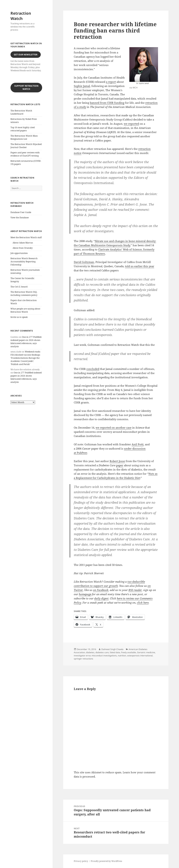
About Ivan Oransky (23, 248)
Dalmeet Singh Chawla (112, 649)
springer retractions (83, 659)
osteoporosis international (140, 656)
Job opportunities (19, 253)
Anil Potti (138, 444)
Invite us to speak (19, 317)
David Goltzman (84, 262)
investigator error (82, 656)
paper (120, 465)
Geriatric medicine (146, 652)
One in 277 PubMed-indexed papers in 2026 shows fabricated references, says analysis (26, 342)
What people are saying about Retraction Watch (25, 310)
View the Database (20, 218)
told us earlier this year (140, 266)
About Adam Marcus (23, 243)
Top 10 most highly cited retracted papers (23, 129)
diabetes (90, 652)
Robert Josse (117, 461)
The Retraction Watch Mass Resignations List (24, 137)
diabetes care (102, 652)
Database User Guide (21, 212)
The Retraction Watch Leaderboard (21, 112)
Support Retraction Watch (26, 87)
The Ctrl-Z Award (19, 287)
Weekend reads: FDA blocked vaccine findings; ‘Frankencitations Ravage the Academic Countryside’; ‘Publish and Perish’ (25, 358)
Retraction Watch (21, 16)
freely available (129, 652)
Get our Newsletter (26, 55)
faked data (115, 652)
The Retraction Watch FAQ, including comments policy (24, 293)
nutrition (122, 656)
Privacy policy (81, 861)
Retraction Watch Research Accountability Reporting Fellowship (24, 262)
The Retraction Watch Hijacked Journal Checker (26, 146)
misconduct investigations (104, 656)
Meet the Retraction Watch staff (26, 237)
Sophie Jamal (82, 86)
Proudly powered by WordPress (106, 861)
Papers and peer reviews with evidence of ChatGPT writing (25, 154)
